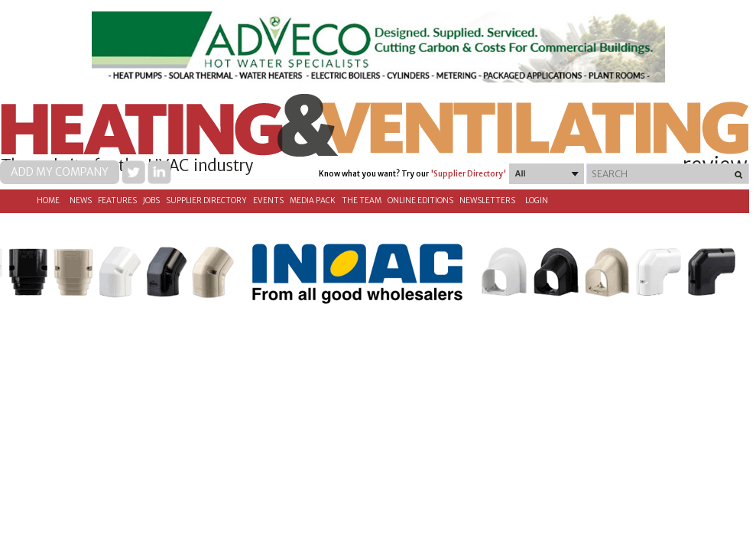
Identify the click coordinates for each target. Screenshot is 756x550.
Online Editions (420, 201)
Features (117, 201)
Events (268, 201)
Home (48, 201)
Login (537, 201)
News (81, 201)
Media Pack (313, 201)
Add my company (60, 172)
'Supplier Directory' (468, 174)
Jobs (151, 201)
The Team (362, 201)
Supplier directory (206, 201)
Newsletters (487, 201)
